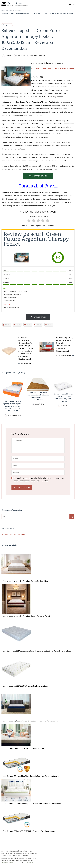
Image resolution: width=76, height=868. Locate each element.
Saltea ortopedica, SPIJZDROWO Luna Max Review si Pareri (25, 686)
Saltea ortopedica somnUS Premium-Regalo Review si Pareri (26, 616)
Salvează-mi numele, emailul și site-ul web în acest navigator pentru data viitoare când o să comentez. (39, 479)
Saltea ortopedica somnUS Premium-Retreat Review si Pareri (26, 581)
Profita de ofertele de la (53, 68)
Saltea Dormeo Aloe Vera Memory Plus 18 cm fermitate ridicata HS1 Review (31, 804)
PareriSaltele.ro (15, 3)
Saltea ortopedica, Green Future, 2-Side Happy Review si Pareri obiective (30, 721)
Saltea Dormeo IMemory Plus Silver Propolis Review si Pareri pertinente (30, 776)
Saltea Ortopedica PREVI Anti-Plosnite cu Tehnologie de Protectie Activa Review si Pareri (37, 651)
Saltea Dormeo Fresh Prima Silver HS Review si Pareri (23, 749)
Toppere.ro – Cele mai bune (13, 534)
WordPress (31, 863)
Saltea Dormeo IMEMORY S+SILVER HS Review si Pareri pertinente (28, 831)
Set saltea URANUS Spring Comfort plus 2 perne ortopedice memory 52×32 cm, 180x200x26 (13, 406)
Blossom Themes (8, 863)
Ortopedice (7, 25)
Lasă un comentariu (37, 55)
